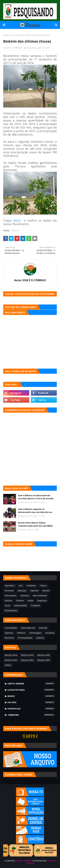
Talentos (40, 638)
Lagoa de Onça (31, 690)
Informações (11, 596)
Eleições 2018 (27, 655)
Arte (21, 586)
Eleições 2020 (44, 655)
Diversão (43, 628)
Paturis (31, 702)
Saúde (30, 601)
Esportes (35, 591)
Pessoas (20, 601)
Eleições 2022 (11, 660)
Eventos (46, 591)
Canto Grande (31, 684)
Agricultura (10, 586)
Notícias (20, 35)
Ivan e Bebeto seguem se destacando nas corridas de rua (35, 511)
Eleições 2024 (27, 660)
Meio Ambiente (40, 596)
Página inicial (9, 35)
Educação (22, 591)
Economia (9, 591)
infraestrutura (11, 611)
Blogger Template (23, 861)
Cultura (43, 586)
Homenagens (35, 633)
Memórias (9, 638)
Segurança (42, 601)
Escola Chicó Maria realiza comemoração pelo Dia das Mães (35, 524)
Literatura (25, 596)
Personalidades (25, 638)
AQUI (17, 220)
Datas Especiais (28, 628)
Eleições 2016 (11, 655)
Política (8, 665)
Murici (31, 696)
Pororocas (31, 709)
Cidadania (31, 586)
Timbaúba (31, 715)
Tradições (35, 606)
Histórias (21, 633)
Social (7, 606)
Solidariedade (20, 606)
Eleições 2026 (44, 660)
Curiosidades (11, 628)
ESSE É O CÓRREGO (14, 48)
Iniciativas (50, 633)
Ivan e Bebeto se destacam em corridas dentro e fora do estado (36, 497)
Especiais (9, 633)
